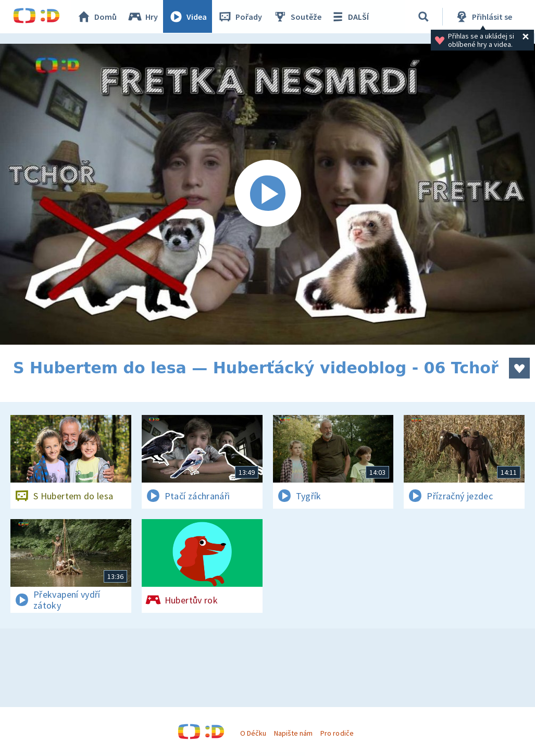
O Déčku (253, 733)
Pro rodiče (337, 733)
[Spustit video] (267, 194)
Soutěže (297, 17)
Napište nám (293, 733)
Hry (143, 17)
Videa (188, 17)
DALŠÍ (350, 17)
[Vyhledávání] (424, 17)
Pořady (240, 17)
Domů (97, 17)
